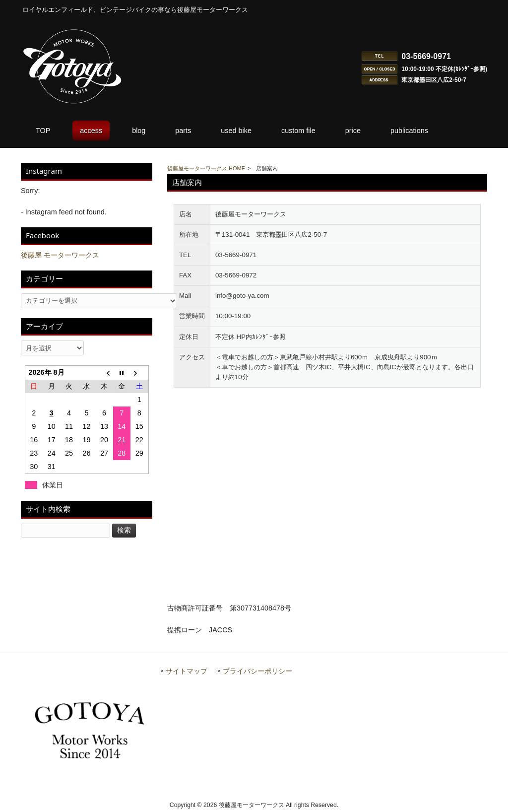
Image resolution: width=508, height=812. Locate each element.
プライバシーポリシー (257, 671)
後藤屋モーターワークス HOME (206, 168)
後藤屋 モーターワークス (60, 255)
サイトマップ (187, 671)
